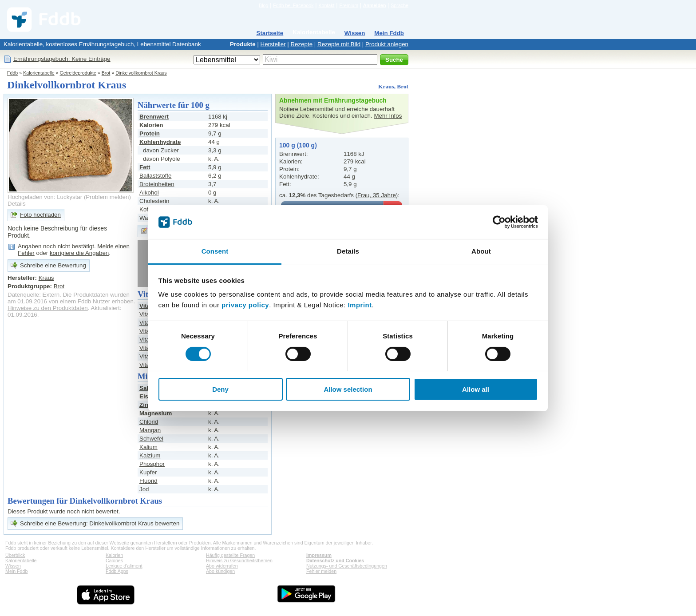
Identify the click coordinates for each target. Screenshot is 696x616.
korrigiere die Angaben (79, 253)
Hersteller (273, 44)
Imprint (360, 305)
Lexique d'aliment (124, 566)
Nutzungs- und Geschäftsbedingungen (347, 566)
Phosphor (152, 464)
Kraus (386, 86)
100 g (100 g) (298, 145)
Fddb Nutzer (94, 301)
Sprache (399, 5)
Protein (150, 133)
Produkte (243, 44)
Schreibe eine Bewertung (53, 265)
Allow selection (348, 389)
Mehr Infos (388, 116)
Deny (220, 389)
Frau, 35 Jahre (377, 195)
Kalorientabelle (314, 32)
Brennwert (154, 117)
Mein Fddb (389, 33)
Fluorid (148, 481)
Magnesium (156, 413)
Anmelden (375, 5)
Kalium (148, 447)
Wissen (355, 33)
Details (17, 204)
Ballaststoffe (155, 176)
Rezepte (301, 44)
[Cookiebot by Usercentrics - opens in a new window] (499, 222)
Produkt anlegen (387, 44)
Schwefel (151, 439)
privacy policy (245, 305)
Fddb (12, 73)
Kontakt (326, 5)
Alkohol (149, 193)
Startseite (270, 33)
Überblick (15, 555)
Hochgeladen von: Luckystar (45, 197)
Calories (114, 560)
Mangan (150, 430)
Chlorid (149, 422)
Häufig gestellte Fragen (230, 555)
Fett (145, 167)
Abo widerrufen (222, 566)
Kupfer (148, 472)
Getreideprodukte (78, 73)
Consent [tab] (215, 251)
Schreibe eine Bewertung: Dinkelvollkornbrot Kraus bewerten (100, 523)
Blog (263, 5)
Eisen (147, 396)
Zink (145, 405)
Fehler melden (321, 571)
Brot (106, 73)
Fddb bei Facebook (293, 5)
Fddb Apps (117, 571)
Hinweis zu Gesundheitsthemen (239, 560)
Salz (145, 388)
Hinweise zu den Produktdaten (48, 308)
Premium (349, 5)
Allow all (476, 389)
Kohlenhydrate (160, 142)
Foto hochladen (40, 215)
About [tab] (481, 251)
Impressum (319, 555)
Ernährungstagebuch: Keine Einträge (62, 59)
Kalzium (150, 455)
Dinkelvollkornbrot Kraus (141, 73)
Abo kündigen (220, 571)
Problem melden (107, 197)
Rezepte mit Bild (339, 44)
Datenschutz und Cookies (335, 560)
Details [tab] (348, 251)
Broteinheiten (157, 184)
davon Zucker (161, 150)
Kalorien (114, 555)
